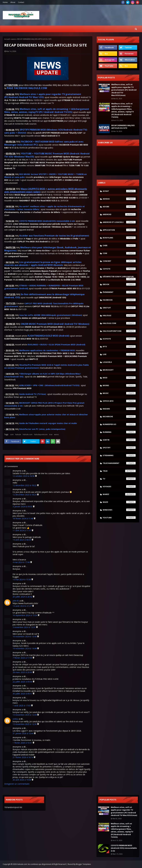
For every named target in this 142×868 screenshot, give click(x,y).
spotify (119, 448)
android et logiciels (119, 222)
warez (14, 39)
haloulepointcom (41, 434)
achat (119, 191)
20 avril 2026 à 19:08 (22, 780)
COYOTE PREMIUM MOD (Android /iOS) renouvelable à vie (124, 848)
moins (119, 385)
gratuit (119, 308)
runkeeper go (119, 424)
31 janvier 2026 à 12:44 (23, 733)
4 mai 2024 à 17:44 (21, 562)
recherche (119, 417)
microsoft (119, 370)
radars (119, 409)
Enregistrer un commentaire (17, 784)
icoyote (119, 339)
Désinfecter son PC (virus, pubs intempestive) (42, 429)
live (119, 354)
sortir (119, 440)
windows (119, 510)
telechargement (119, 463)
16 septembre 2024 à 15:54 (25, 615)
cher (119, 245)
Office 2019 (119, 401)
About (13, 2)
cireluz (15, 719)
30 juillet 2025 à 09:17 (23, 694)
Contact (21, 2)
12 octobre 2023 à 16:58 (24, 476)
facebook (119, 300)
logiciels (119, 362)
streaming (119, 455)
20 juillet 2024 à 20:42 (23, 597)
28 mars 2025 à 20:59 (23, 672)
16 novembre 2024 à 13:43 (25, 636)
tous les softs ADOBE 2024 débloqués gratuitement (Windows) (51, 315)
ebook (119, 284)
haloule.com (28, 434)
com (12, 434)
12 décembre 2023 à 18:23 (25, 485)
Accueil (7, 39)
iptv (119, 347)
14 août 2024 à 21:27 (22, 606)
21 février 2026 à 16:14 (23, 757)
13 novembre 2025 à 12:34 (25, 715)
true (51, 434)
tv (119, 479)
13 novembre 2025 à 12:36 (25, 724)
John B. (16, 601)
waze (119, 502)
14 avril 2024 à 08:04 (22, 540)
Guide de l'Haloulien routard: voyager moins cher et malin (48, 423)
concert (119, 261)
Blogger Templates (83, 864)
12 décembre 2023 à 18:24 (25, 495)
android (119, 214)
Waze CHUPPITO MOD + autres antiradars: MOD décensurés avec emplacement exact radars (46, 190)
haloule (18, 434)
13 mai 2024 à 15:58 (22, 579)
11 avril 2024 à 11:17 (22, 530)
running (119, 432)
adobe (119, 207)
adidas (119, 199)
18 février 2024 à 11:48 (23, 518)
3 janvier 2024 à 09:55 (23, 507)
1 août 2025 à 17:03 (22, 705)
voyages (119, 486)
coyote (119, 269)
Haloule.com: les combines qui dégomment (34, 864)
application (119, 230)
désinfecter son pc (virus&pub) (119, 277)
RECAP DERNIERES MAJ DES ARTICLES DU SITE (123, 127)
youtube (119, 518)
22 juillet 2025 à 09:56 (23, 682)
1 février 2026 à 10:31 (23, 743)
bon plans (119, 238)
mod (119, 378)
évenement (119, 292)
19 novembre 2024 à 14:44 (25, 648)
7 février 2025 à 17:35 (23, 658)
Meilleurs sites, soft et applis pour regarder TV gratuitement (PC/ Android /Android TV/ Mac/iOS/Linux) (124, 90)
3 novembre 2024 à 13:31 (24, 627)
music (119, 393)
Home (5, 2)
